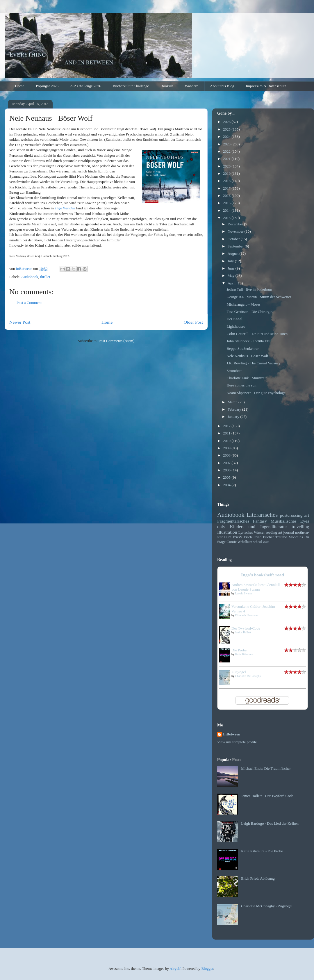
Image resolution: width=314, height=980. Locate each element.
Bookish (167, 86)
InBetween (232, 734)
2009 (227, 448)
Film (228, 537)
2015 (227, 203)
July (231, 261)
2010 (227, 441)
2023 (227, 144)
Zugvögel (239, 672)
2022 (227, 151)
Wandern (192, 86)
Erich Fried (253, 537)
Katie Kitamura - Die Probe (262, 851)
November (236, 231)
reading (271, 532)
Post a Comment (29, 303)
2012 (227, 426)
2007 (227, 463)
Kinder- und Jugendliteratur (259, 526)
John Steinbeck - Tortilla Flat (248, 341)
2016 (227, 196)
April (232, 283)
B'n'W (238, 537)
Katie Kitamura (244, 654)
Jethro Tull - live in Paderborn (249, 289)
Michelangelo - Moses (243, 304)
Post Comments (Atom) (117, 341)
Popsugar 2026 (47, 86)
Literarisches (262, 515)
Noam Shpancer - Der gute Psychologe (256, 393)
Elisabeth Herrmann (247, 615)
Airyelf (175, 969)
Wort (266, 542)
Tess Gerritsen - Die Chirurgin (249, 312)
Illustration (227, 532)
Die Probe (239, 650)
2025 (227, 129)
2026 (227, 122)
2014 (227, 210)
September (236, 246)
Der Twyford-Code (246, 628)
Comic (232, 542)
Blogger (207, 969)
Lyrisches (246, 532)
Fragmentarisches (233, 521)
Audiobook (30, 277)
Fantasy (260, 521)
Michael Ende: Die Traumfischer (266, 768)
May (232, 276)
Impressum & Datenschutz (266, 86)
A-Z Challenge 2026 (86, 86)
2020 (227, 166)
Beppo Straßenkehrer (242, 349)
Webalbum (245, 542)
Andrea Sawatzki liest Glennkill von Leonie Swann (256, 587)
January (234, 417)
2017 (227, 188)
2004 (227, 485)
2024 (227, 137)
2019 (227, 173)
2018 (227, 181)
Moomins (296, 537)
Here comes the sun (241, 385)
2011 (227, 433)
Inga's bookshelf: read (263, 575)
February (235, 409)
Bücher (268, 537)
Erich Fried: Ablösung (258, 878)
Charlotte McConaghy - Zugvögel (267, 906)
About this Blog (222, 86)
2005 (227, 477)
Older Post (193, 322)
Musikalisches (284, 521)
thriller (45, 277)
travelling (300, 526)
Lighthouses (236, 326)
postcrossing (291, 515)
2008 (227, 455)
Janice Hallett (243, 632)
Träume (281, 537)
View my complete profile (237, 742)
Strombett (234, 371)
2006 (227, 470)
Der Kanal (234, 319)
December (236, 224)
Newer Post (20, 322)
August (234, 253)
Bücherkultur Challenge (131, 86)
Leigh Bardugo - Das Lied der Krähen (270, 823)
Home (20, 86)
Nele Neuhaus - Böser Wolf (247, 356)
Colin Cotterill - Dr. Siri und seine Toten (257, 334)
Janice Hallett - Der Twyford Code (267, 796)
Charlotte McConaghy (248, 676)
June (232, 268)
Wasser (259, 532)
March (233, 402)
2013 (227, 218)
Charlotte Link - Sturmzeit (247, 378)
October (234, 239)
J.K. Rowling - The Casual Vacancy (253, 363)
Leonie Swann (244, 593)
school (257, 542)
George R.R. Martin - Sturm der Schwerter (259, 297)
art (307, 515)
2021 (227, 159)
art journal (286, 532)
